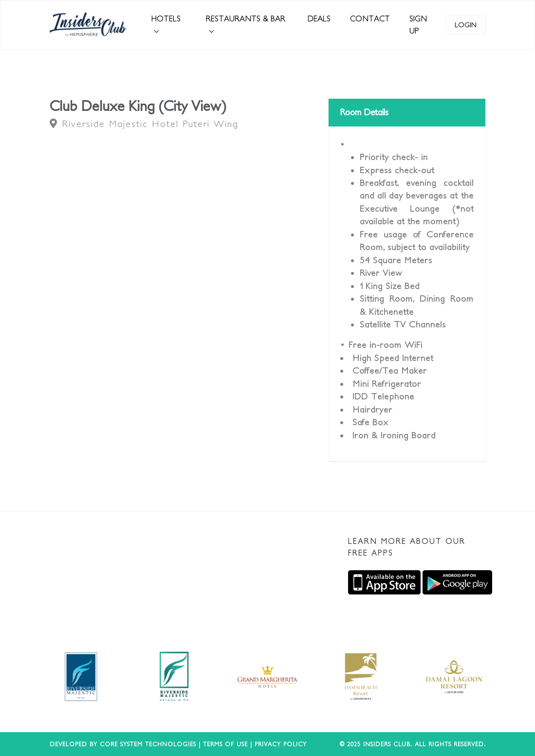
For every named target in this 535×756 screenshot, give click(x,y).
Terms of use (225, 744)
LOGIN (466, 25)
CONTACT (370, 18)
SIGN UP (418, 25)
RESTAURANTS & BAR (246, 18)
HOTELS (166, 18)
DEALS (319, 18)
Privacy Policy (281, 744)
